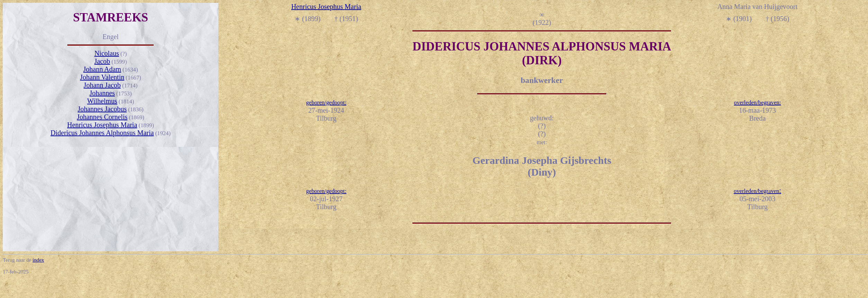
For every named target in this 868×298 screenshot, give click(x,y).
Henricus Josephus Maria (102, 125)
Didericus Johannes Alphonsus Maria (102, 133)
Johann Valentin (102, 77)
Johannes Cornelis (102, 117)
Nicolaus (107, 53)
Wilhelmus (102, 101)
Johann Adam (102, 69)
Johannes (102, 93)
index (38, 260)
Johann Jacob (102, 85)
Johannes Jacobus (102, 109)
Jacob (102, 61)
